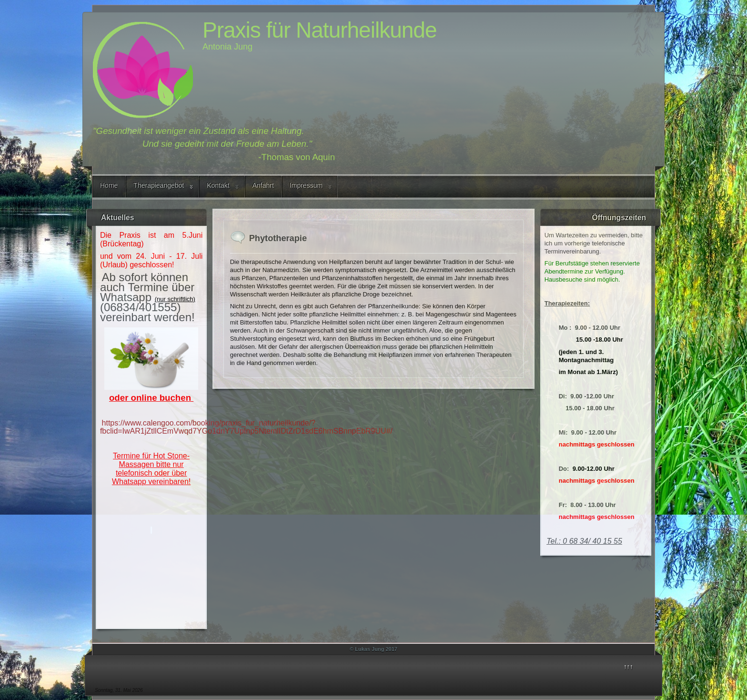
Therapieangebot (159, 185)
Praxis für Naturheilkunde (319, 30)
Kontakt (218, 185)
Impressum (306, 185)
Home (109, 185)
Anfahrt (263, 185)
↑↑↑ (628, 666)
